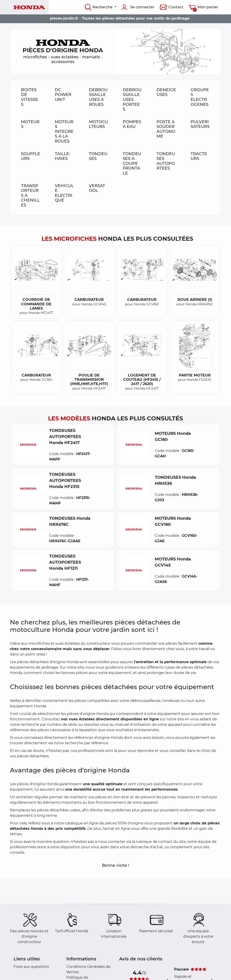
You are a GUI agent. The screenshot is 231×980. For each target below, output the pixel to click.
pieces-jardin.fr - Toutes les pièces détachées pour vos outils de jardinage (120, 18)
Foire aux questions (31, 967)
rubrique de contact (154, 842)
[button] (28, 445)
